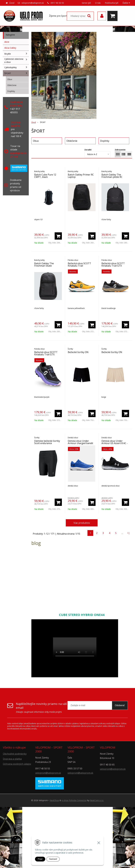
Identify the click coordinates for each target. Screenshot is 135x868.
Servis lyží (86, 3)
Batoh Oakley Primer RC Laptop (81, 176)
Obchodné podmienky (15, 754)
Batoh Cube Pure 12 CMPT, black (45, 176)
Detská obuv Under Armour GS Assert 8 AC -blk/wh (115, 443)
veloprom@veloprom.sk (33, 3)
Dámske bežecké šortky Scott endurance (47, 442)
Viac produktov (82, 523)
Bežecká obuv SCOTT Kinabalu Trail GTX (113, 265)
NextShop (54, 800)
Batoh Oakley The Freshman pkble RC (112, 176)
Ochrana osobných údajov (17, 764)
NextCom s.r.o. (97, 800)
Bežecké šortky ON (78, 352)
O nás (98, 3)
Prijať (40, 859)
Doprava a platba (12, 759)
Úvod (12, 3)
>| (128, 533)
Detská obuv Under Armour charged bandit (80, 442)
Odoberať (120, 705)
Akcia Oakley (10, 48)
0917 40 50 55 (57, 3)
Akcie (7, 42)
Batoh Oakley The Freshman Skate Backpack (44, 266)
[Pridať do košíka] (58, 236)
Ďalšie (126, 3)
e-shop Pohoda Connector (74, 800)
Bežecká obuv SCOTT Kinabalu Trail (79, 265)
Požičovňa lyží (112, 3)
